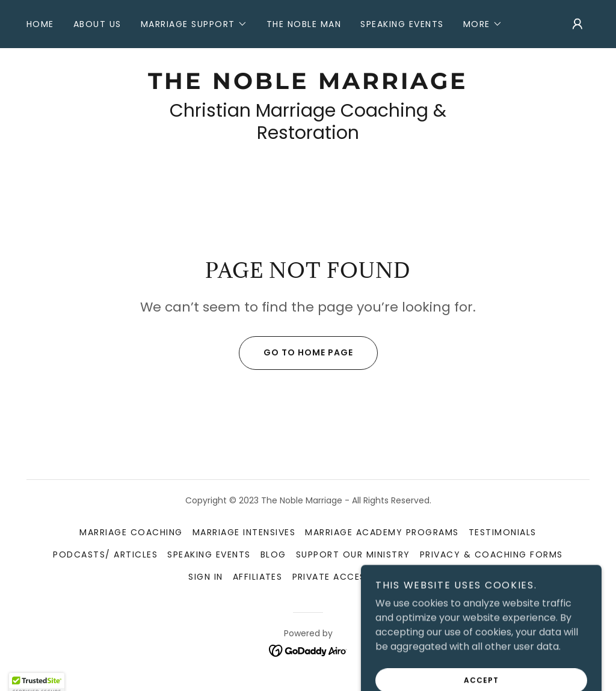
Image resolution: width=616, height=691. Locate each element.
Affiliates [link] (258, 577)
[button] (194, 24)
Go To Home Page (296, 353)
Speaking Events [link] (402, 24)
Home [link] (40, 24)
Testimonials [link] (503, 532)
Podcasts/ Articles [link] (105, 554)
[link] (308, 86)
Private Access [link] (332, 577)
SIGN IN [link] (206, 577)
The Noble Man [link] (304, 24)
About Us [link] (97, 24)
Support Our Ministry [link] (353, 554)
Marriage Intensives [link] (244, 532)
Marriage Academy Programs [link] (382, 532)
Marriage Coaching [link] (131, 532)
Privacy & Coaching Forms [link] (491, 554)
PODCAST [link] (404, 577)
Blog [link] (273, 554)
